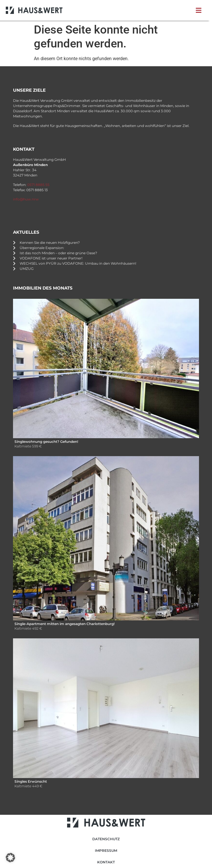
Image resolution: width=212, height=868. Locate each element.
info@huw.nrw (26, 199)
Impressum (106, 851)
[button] (200, 10)
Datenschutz (106, 839)
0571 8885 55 (38, 185)
